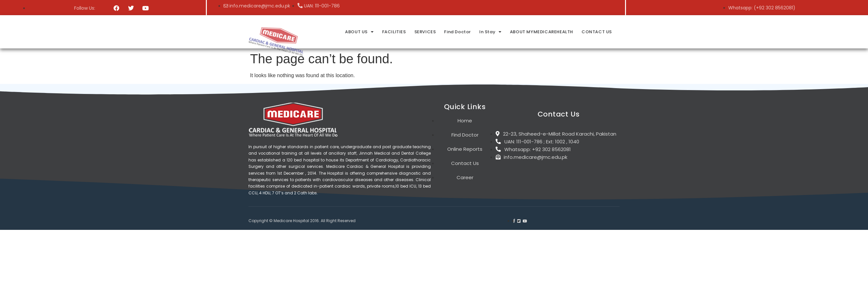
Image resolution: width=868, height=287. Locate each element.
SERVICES (541, 32)
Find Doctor (573, 32)
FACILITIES (510, 32)
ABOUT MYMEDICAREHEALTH (656, 32)
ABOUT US (476, 32)
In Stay (606, 32)
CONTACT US (711, 32)
